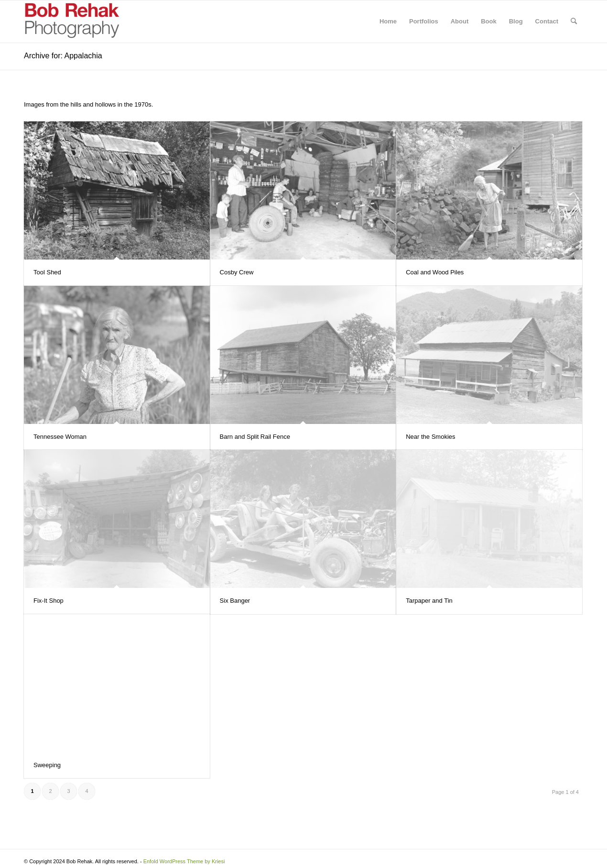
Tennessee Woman (60, 437)
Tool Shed (47, 272)
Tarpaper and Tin (429, 601)
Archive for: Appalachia (63, 56)
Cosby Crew (237, 272)
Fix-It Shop (49, 601)
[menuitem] (388, 22)
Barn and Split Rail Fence (255, 437)
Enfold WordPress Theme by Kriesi (184, 861)
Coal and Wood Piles (435, 272)
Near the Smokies (430, 437)
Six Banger (235, 601)
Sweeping (47, 765)
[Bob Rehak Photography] (72, 22)
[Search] (574, 22)
